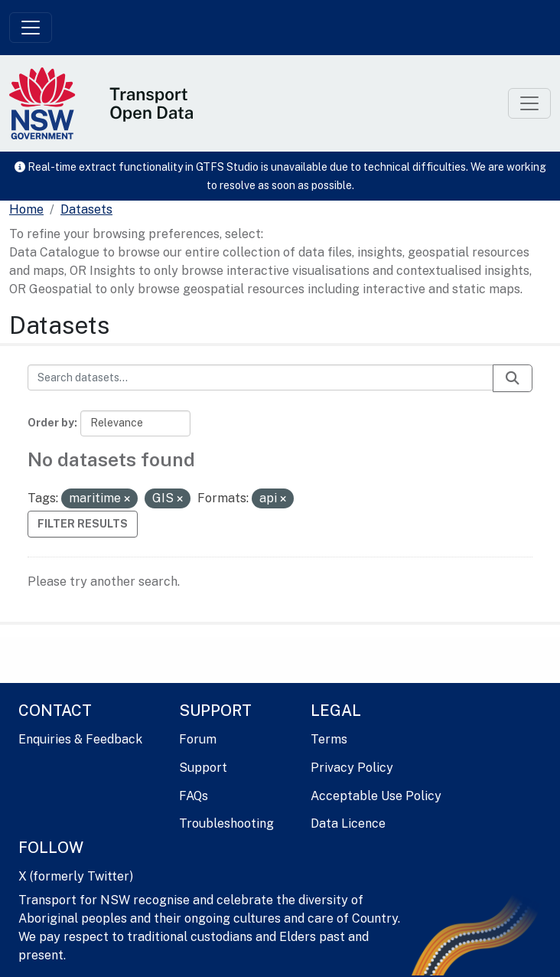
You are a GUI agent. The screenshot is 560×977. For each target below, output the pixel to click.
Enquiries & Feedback (80, 739)
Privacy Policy (352, 768)
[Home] (26, 210)
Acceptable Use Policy (376, 796)
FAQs (194, 796)
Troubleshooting (226, 823)
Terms (329, 739)
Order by (51, 423)
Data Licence (348, 823)
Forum (198, 739)
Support (203, 768)
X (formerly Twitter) (76, 876)
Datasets (86, 209)
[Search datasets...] (260, 377)
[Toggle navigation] (31, 28)
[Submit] (513, 378)
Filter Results (83, 524)
